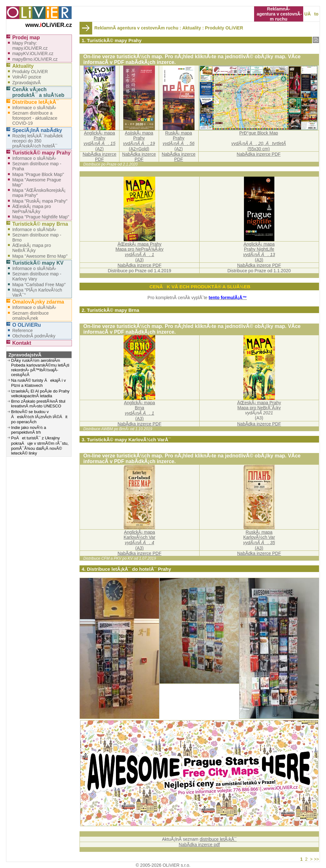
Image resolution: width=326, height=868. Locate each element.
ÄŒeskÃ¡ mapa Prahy (259, 403)
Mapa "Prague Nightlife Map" (41, 217)
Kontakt (22, 343)
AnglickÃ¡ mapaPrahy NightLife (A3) (259, 252)
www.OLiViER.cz (49, 25)
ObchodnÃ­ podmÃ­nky (34, 336)
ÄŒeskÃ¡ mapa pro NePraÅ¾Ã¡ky (32, 209)
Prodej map (26, 38)
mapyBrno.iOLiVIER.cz (35, 59)
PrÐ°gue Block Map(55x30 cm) (259, 141)
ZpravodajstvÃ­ (26, 83)
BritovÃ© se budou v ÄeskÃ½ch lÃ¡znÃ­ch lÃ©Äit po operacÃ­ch (39, 417)
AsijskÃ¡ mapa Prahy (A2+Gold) (139, 141)
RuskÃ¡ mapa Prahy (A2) (179, 141)
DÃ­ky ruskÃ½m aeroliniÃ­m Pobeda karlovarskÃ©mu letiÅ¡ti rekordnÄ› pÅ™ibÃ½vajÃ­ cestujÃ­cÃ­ (40, 368)
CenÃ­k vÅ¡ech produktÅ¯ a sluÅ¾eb (38, 92)
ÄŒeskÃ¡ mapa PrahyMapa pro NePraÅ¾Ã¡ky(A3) (139, 252)
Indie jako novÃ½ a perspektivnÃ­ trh (29, 430)
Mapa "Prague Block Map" (38, 174)
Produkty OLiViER (224, 28)
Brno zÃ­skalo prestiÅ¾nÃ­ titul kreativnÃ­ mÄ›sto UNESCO (38, 404)
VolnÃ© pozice (27, 77)
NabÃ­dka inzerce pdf (199, 845)
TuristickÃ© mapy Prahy (42, 153)
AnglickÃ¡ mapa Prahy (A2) (100, 141)
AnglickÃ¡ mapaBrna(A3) (139, 411)
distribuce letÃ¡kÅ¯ (218, 839)
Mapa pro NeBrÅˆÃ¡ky (259, 408)
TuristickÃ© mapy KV (38, 263)
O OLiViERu (27, 325)
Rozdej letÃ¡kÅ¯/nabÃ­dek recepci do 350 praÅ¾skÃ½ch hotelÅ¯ (38, 141)
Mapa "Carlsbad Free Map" (39, 285)
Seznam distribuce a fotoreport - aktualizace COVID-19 (35, 118)
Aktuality (23, 66)
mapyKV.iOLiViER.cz (33, 53)
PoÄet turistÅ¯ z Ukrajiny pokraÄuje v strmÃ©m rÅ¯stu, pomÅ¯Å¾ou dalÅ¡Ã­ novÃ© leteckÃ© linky (40, 446)
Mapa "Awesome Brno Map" (40, 256)
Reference (23, 330)
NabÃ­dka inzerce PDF (100, 157)
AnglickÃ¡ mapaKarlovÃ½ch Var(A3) (139, 540)
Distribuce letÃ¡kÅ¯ (36, 102)
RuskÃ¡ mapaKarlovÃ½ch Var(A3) (259, 540)
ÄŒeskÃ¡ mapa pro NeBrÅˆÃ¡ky (32, 248)
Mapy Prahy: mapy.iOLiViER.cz (30, 46)
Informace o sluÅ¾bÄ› (34, 108)
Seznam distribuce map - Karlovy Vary (37, 276)
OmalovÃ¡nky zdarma (38, 302)
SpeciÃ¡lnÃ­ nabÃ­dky (37, 130)
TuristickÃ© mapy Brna (40, 224)
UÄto (311, 14)
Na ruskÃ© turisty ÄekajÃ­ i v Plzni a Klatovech (38, 383)
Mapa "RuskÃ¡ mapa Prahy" (40, 201)
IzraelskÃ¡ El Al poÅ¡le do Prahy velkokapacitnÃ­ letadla (40, 393)
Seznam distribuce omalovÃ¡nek (31, 316)
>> (316, 859)
